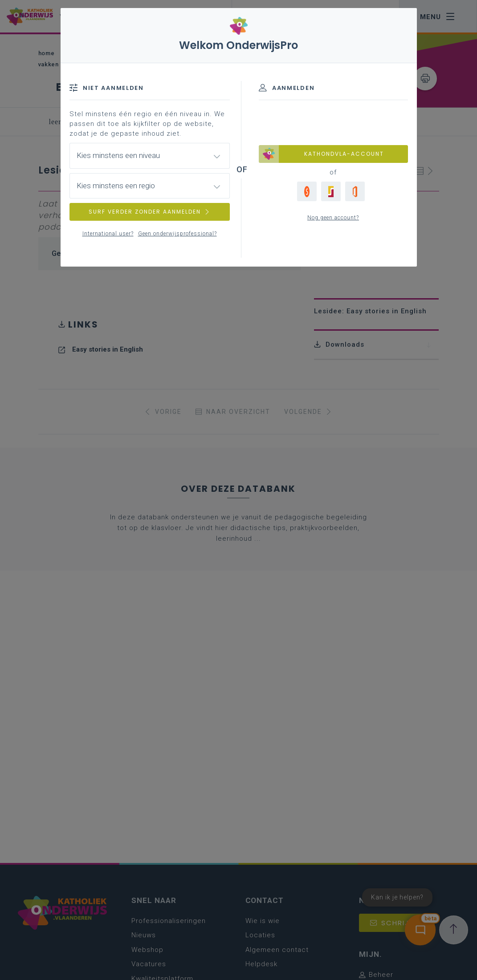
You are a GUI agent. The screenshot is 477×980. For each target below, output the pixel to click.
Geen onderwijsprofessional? (177, 234)
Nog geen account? (333, 218)
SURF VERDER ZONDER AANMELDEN (150, 212)
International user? (108, 234)
